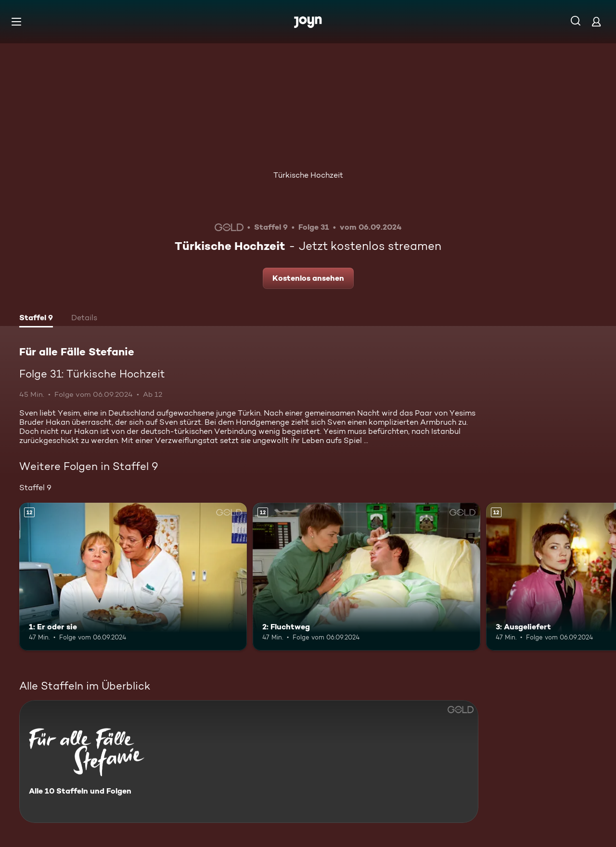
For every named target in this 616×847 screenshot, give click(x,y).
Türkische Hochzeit (308, 175)
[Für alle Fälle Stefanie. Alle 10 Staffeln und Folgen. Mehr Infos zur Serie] (249, 762)
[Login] (596, 21)
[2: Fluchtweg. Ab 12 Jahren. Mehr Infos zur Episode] (366, 577)
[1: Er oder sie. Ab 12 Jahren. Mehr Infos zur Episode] (133, 577)
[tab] (36, 319)
